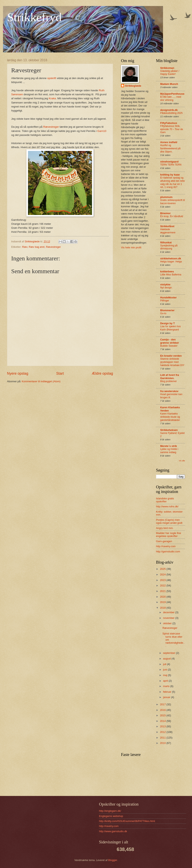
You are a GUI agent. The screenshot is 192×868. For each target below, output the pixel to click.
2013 (163, 726)
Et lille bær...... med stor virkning (171, 98)
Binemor (165, 213)
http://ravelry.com (166, 546)
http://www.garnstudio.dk (113, 831)
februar (167, 692)
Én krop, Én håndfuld (172, 216)
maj (165, 675)
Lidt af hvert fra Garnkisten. (170, 377)
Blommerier (167, 310)
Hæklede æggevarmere (168, 231)
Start (60, 373)
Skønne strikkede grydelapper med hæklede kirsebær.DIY (172, 362)
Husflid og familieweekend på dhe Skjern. (170, 149)
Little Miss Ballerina (171, 275)
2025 (163, 569)
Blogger (113, 860)
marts (167, 686)
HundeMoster (168, 298)
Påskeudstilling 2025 (171, 113)
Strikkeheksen (169, 430)
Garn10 (102, 131)
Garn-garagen (164, 541)
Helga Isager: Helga (171, 262)
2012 (163, 732)
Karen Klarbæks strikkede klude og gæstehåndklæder (170, 417)
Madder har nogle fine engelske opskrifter (168, 535)
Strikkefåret (167, 226)
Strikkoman (167, 68)
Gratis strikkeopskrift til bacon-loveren (172, 202)
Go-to (163, 313)
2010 (163, 743)
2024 (163, 574)
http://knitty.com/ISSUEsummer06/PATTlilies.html (127, 821)
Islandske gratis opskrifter (165, 500)
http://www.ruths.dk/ (167, 506)
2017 (163, 704)
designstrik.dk (169, 110)
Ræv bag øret (37, 247)
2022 (163, 586)
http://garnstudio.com (168, 551)
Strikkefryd (34, 17)
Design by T (167, 323)
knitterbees (167, 271)
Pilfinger (165, 301)
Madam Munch (169, 84)
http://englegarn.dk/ (110, 811)
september (169, 653)
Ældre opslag (102, 373)
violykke (165, 284)
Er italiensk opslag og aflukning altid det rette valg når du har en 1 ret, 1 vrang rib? (172, 183)
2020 (163, 597)
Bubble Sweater (169, 346)
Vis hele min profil (131, 247)
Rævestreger (51, 127)
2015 (163, 715)
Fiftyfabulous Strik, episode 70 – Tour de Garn (172, 129)
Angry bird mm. (165, 528)
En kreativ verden (171, 356)
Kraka (52, 98)
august (167, 659)
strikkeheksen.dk (171, 258)
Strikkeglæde (133, 86)
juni (165, 670)
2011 (163, 738)
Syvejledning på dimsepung (169, 247)
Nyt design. (166, 288)
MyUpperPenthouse (172, 94)
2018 (163, 608)
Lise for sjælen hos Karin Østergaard (170, 328)
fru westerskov (169, 391)
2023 (163, 580)
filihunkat (166, 242)
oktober (168, 623)
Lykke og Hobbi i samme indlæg (169, 451)
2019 (163, 602)
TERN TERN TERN (171, 165)
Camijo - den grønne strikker (170, 341)
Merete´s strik (169, 446)
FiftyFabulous (169, 123)
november (169, 618)
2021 (163, 591)
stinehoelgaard (169, 162)
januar (167, 697)
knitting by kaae (170, 175)
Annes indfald (169, 142)
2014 (163, 721)
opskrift (52, 78)
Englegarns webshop (111, 816)
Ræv (25, 247)
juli (165, 664)
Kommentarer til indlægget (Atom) (41, 381)
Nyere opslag (18, 373)
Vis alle (182, 461)
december (169, 612)
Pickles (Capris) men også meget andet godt (169, 521)
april (166, 681)
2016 (163, 710)
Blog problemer (168, 381)
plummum (166, 197)
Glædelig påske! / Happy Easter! (170, 73)
